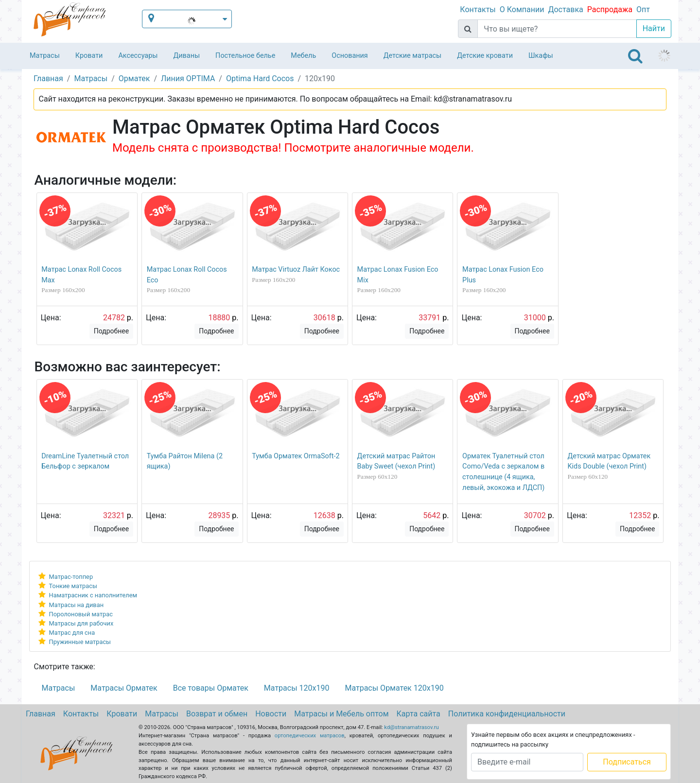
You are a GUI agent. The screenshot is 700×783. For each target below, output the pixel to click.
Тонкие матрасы (73, 586)
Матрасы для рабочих (81, 623)
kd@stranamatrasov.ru (411, 727)
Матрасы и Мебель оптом (341, 714)
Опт (643, 9)
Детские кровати (485, 56)
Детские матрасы (412, 56)
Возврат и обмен (217, 714)
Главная (41, 714)
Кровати (89, 56)
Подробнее (111, 331)
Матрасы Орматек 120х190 (394, 688)
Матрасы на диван (76, 605)
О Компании (522, 9)
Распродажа (610, 9)
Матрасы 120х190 (297, 688)
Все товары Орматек (211, 688)
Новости (271, 714)
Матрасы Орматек (124, 688)
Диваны (186, 56)
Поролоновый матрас (81, 614)
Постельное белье (245, 56)
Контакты (478, 9)
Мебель (303, 56)
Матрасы (45, 56)
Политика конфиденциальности (507, 714)
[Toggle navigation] (635, 56)
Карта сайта (419, 714)
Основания (350, 56)
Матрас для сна (72, 633)
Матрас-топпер (71, 577)
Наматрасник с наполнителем (93, 595)
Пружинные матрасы (80, 642)
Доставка (565, 9)
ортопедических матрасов (310, 736)
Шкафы (541, 56)
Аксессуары (138, 56)
